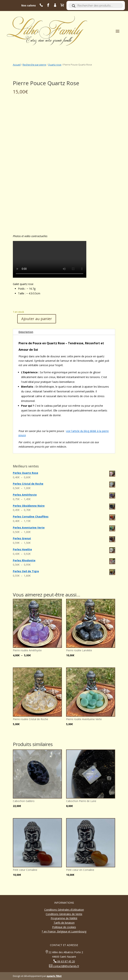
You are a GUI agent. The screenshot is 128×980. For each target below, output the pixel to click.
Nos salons (29, 5)
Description (26, 332)
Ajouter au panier (37, 319)
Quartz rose (55, 65)
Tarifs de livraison (64, 923)
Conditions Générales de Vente (64, 914)
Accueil (17, 65)
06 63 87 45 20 (66, 961)
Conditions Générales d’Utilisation (64, 910)
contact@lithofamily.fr (66, 966)
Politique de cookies (64, 927)
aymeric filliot (54, 976)
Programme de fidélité (64, 918)
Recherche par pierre (34, 65)
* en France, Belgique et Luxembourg (64, 931)
